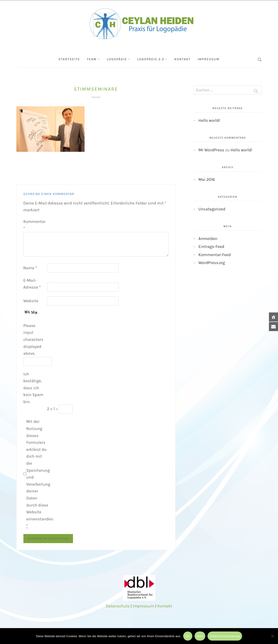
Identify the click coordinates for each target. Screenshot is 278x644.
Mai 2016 (207, 180)
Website (31, 301)
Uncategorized (212, 209)
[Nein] (272, 636)
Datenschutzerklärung (225, 636)
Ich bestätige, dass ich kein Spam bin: (33, 388)
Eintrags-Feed (211, 247)
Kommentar (35, 225)
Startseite (69, 59)
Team (92, 59)
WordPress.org (212, 263)
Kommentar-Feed (215, 255)
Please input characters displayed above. (33, 339)
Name (30, 268)
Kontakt (183, 59)
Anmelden (208, 239)
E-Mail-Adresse (32, 284)
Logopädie (117, 59)
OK (188, 636)
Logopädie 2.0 (151, 59)
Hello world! (209, 120)
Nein (200, 636)
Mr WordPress (211, 150)
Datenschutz (118, 606)
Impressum (209, 59)
